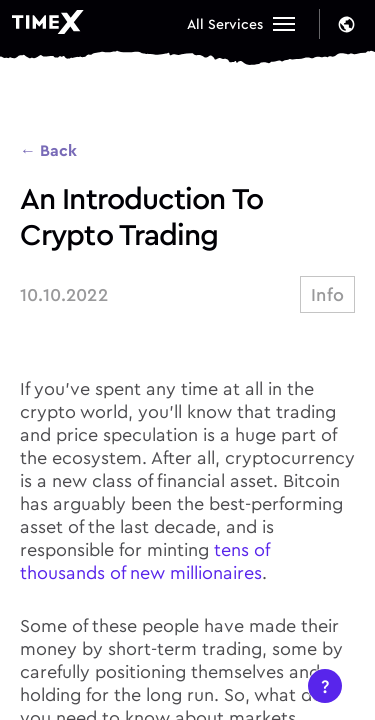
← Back (48, 150)
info (327, 294)
